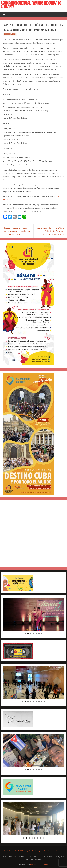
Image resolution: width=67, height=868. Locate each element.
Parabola (34, 865)
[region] (33, 614)
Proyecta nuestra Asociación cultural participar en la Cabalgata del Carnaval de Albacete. (17, 231)
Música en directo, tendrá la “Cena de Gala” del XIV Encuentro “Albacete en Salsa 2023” (50, 231)
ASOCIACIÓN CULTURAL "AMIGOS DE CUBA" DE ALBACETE (31, 5)
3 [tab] (31, 634)
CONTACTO (58, 851)
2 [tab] (28, 634)
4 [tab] (33, 634)
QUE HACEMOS (33, 851)
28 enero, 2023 (10, 34)
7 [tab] (42, 634)
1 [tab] (25, 634)
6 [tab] (39, 634)
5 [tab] (36, 634)
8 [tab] (42, 702)
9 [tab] (44, 702)
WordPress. (44, 865)
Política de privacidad (14, 851)
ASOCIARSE (46, 851)
